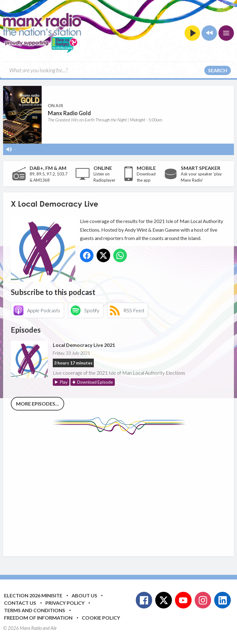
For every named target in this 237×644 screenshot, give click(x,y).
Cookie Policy (101, 618)
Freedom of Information (38, 618)
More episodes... (37, 404)
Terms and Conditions (35, 610)
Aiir (54, 628)
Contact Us (20, 603)
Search (218, 70)
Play (64, 382)
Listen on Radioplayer (104, 177)
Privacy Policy (65, 603)
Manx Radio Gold (69, 113)
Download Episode (95, 382)
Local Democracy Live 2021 (84, 345)
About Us (84, 595)
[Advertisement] (124, 491)
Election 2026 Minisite (33, 595)
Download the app (146, 177)
